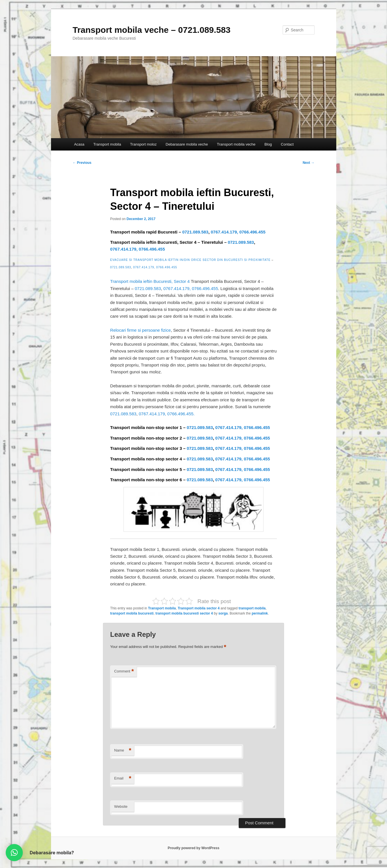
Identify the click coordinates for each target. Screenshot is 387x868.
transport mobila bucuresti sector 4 (184, 613)
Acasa (79, 144)
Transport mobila (107, 144)
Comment (124, 671)
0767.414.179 (224, 232)
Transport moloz (143, 144)
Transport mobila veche (236, 144)
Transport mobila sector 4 (199, 608)
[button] (14, 853)
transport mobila (252, 608)
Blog (268, 144)
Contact (287, 144)
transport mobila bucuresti (132, 613)
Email (123, 779)
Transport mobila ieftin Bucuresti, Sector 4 (150, 281)
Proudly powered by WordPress (193, 848)
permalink (260, 613)
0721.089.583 (195, 232)
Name (123, 751)
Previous (82, 163)
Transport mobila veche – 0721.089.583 (152, 30)
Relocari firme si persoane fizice (140, 330)
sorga (223, 613)
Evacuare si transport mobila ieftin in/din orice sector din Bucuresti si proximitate (190, 260)
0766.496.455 (252, 232)
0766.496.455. (181, 414)
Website (121, 806)
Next (308, 163)
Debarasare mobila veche (187, 144)
